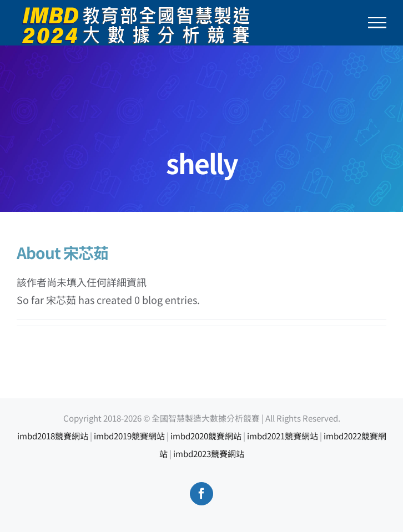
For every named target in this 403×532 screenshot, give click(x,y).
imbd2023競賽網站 (209, 454)
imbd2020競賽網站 (206, 436)
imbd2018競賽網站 (53, 436)
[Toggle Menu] (377, 23)
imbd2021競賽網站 (283, 436)
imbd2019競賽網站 (129, 436)
